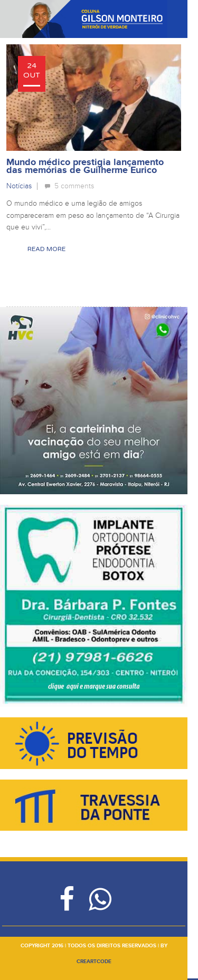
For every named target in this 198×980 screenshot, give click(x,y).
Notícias (19, 186)
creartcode (94, 962)
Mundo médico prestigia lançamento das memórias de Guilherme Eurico (85, 166)
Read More (46, 249)
